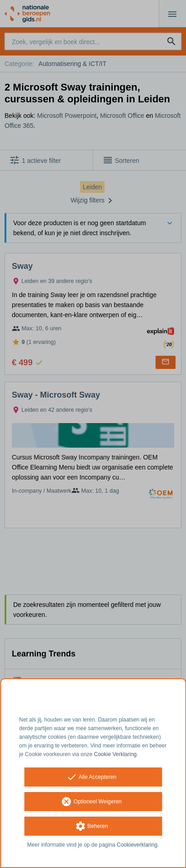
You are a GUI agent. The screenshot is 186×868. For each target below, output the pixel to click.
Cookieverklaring (137, 845)
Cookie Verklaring (116, 754)
